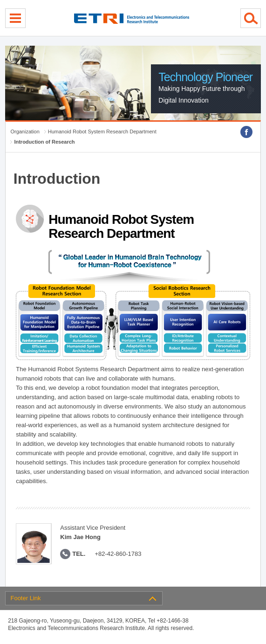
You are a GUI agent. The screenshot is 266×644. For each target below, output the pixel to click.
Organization (25, 132)
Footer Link (25, 598)
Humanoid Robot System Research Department (102, 132)
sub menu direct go (0, 0)
